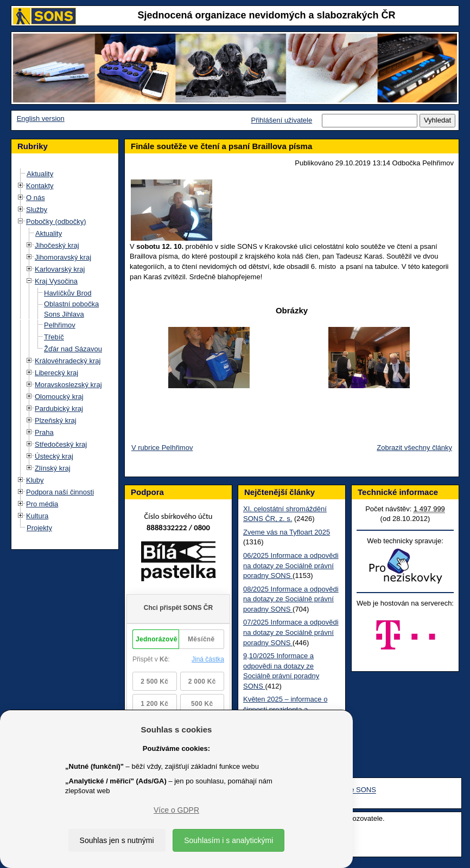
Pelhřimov (60, 325)
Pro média (42, 504)
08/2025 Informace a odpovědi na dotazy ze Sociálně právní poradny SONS (291, 599)
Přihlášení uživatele (281, 120)
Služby (37, 210)
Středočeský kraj (61, 444)
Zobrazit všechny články (414, 448)
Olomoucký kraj (59, 397)
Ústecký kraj (54, 456)
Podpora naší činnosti (60, 492)
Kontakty (40, 186)
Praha (44, 432)
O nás (36, 198)
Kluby (35, 480)
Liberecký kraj (56, 373)
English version (41, 118)
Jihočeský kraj (57, 245)
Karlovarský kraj (60, 269)
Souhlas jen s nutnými (117, 840)
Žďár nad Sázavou (73, 349)
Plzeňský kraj (56, 420)
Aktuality (40, 174)
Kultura (37, 516)
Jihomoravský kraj (63, 257)
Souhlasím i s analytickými (228, 840)
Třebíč (54, 337)
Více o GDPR (176, 810)
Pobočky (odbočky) (56, 221)
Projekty (39, 528)
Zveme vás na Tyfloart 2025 (287, 532)
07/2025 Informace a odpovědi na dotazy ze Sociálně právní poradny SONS (291, 632)
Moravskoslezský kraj (68, 385)
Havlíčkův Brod (68, 293)
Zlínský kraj (53, 468)
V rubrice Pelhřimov (162, 448)
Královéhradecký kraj (68, 361)
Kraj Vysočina (56, 281)
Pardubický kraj (59, 409)
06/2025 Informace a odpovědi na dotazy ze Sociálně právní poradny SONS (291, 565)
